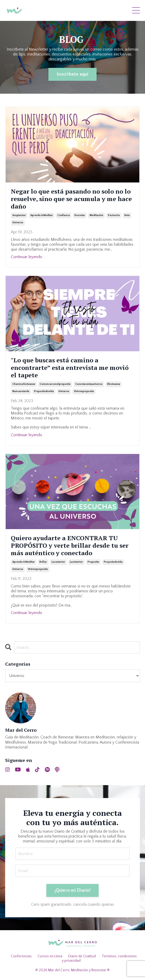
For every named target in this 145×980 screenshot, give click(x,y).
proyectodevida (113, 562)
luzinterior (76, 562)
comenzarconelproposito (55, 384)
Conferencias (21, 956)
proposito (93, 562)
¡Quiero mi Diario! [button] (72, 890)
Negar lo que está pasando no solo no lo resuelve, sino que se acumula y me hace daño (71, 199)
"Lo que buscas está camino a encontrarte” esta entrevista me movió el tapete (70, 368)
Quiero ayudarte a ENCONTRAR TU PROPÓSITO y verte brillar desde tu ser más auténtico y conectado (70, 545)
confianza (64, 215)
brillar (43, 562)
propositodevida (44, 391)
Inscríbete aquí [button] (72, 74)
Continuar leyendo (27, 257)
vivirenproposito (84, 391)
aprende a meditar (42, 215)
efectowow (114, 384)
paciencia (114, 215)
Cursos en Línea (50, 956)
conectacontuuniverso (89, 384)
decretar (80, 215)
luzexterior (58, 562)
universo (18, 223)
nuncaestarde (21, 391)
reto (127, 215)
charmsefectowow (24, 384)
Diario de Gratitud (82, 956)
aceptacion (19, 215)
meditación (96, 215)
